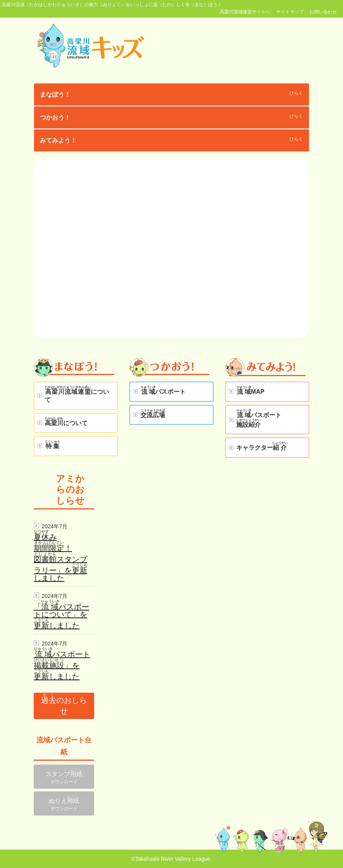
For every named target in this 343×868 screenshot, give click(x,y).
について (77, 394)
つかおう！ (55, 117)
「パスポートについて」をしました (61, 616)
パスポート (163, 390)
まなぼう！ (55, 94)
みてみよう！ (58, 140)
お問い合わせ (323, 12)
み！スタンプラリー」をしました (60, 558)
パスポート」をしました (62, 665)
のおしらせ (64, 704)
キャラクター (262, 446)
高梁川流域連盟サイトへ (245, 12)
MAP (250, 390)
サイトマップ (290, 12)
